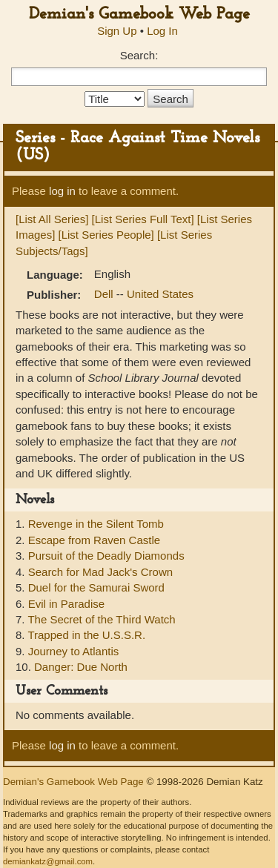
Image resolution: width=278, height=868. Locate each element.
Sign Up (117, 31)
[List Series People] (106, 235)
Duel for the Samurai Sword (96, 587)
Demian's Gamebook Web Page (139, 14)
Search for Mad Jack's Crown (100, 572)
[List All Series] (52, 219)
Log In (162, 31)
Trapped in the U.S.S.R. (86, 635)
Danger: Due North (81, 667)
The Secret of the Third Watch (101, 619)
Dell (105, 294)
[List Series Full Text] (143, 219)
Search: (139, 55)
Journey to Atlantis (74, 651)
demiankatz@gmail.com (48, 861)
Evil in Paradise (66, 604)
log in (62, 191)
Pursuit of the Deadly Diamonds (106, 556)
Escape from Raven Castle (94, 540)
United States (160, 294)
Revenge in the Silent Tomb (96, 524)
